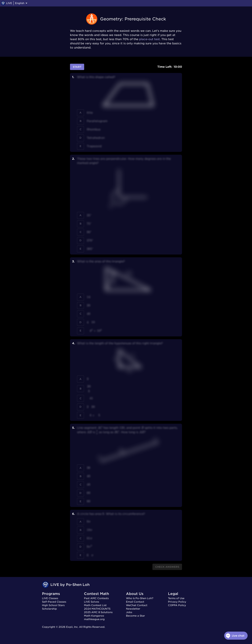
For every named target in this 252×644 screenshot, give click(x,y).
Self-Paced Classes (54, 602)
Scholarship (49, 609)
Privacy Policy (177, 602)
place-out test (149, 39)
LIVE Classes (50, 598)
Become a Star (135, 616)
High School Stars (53, 605)
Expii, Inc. (72, 627)
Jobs (129, 612)
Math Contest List (95, 605)
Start (77, 67)
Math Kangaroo (94, 616)
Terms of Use (176, 598)
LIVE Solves (92, 602)
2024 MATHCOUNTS (97, 609)
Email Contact (135, 602)
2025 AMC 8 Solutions (98, 612)
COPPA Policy (177, 605)
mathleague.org (94, 619)
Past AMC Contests (96, 598)
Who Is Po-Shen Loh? (140, 598)
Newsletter (133, 609)
